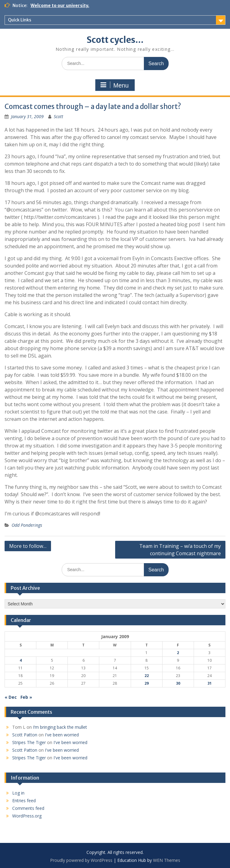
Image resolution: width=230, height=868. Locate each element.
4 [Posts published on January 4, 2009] (21, 660)
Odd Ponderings (27, 525)
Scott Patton (25, 735)
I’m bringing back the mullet (60, 727)
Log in (18, 793)
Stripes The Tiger (29, 742)
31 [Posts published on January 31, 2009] (210, 683)
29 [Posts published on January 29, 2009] (147, 683)
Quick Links (20, 20)
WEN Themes (167, 860)
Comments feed (28, 808)
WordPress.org (27, 816)
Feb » (26, 697)
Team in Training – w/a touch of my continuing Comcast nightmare (180, 550)
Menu (114, 85)
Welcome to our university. (60, 6)
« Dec (11, 697)
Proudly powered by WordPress (81, 860)
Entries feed (24, 801)
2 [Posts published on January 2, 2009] (178, 653)
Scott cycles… (115, 40)
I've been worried (62, 735)
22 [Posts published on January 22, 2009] (147, 676)
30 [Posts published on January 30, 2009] (178, 683)
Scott (58, 116)
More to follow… (28, 546)
